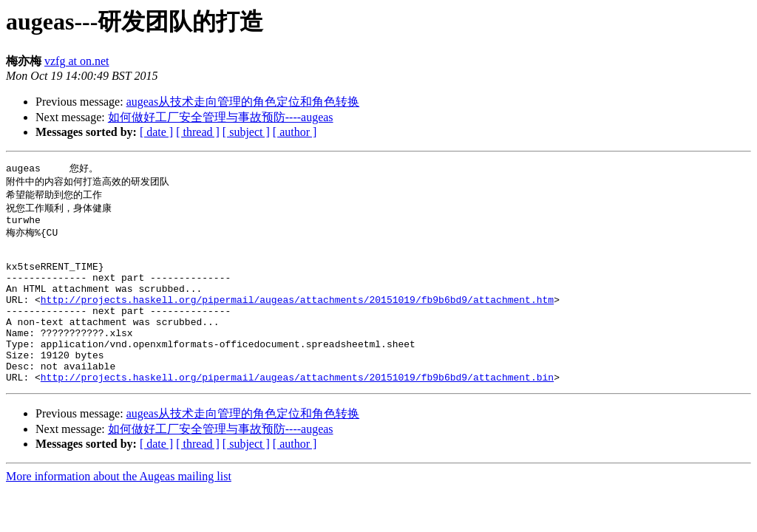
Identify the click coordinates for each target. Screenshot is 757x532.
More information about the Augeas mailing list (119, 511)
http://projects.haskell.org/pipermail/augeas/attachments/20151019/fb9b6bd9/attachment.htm (297, 318)
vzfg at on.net (77, 61)
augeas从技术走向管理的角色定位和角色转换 (243, 102)
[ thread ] (198, 132)
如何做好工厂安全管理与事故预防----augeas (221, 117)
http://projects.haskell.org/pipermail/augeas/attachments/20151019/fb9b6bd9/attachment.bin (297, 412)
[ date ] (156, 132)
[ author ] (295, 132)
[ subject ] (246, 132)
